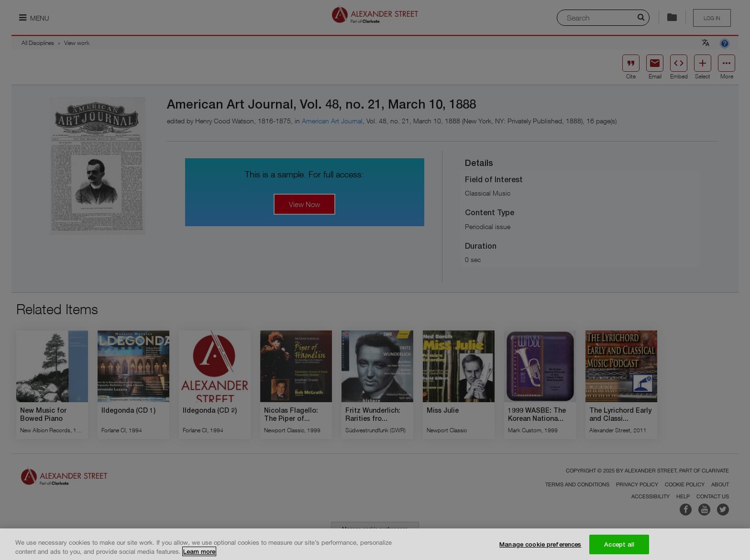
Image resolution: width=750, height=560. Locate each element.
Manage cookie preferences (540, 549)
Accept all (619, 549)
